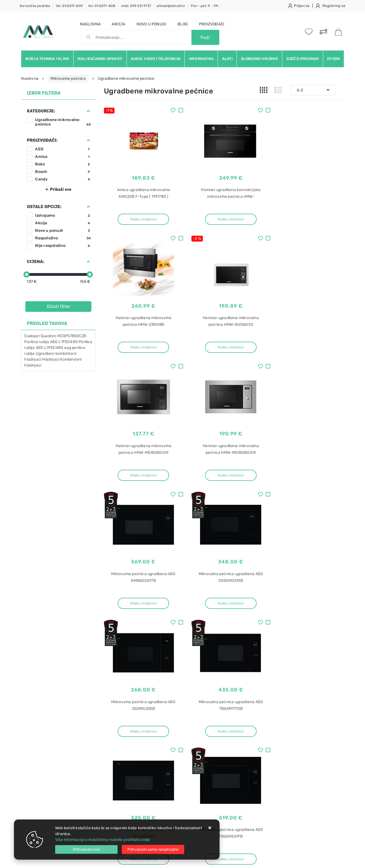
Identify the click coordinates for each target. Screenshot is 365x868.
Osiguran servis (118, 771)
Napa (275, 806)
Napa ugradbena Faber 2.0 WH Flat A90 (306, 738)
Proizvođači (212, 24)
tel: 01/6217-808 (102, 6)
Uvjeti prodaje (117, 721)
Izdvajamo (63, 215)
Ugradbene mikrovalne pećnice (63, 122)
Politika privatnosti (172, 729)
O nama (162, 721)
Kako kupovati (117, 738)
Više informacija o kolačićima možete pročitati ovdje (103, 840)
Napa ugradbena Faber (291, 757)
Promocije (164, 754)
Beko (63, 164)
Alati (227, 59)
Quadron (48, 336)
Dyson (333, 59)
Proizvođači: (42, 140)
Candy (63, 179)
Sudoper (32, 336)
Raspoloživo (63, 238)
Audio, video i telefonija (156, 59)
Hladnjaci (51, 359)
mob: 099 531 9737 (136, 6)
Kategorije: (41, 111)
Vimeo (321, 671)
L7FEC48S (54, 348)
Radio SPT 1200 (284, 787)
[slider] (26, 274)
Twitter (263, 671)
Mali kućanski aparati (100, 59)
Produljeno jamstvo (173, 738)
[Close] (86, 849)
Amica (63, 157)
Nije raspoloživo (63, 246)
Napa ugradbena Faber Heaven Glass (304, 748)
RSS (277, 683)
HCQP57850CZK (72, 336)
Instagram (293, 671)
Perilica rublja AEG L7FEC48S (51, 342)
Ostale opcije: (44, 207)
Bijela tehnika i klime (47, 59)
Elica (274, 816)
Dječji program (303, 59)
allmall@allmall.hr (171, 6)
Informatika (201, 59)
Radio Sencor (282, 777)
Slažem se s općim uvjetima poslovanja (72, 692)
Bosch (63, 172)
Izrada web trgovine (328, 860)
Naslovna (90, 24)
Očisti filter (59, 306)
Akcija (118, 24)
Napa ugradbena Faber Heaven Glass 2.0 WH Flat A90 (304, 724)
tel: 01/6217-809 (69, 6)
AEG (63, 149)
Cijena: (35, 262)
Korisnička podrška (35, 6)
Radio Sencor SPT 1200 (291, 767)
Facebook (235, 671)
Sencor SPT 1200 (285, 796)
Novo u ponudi (152, 24)
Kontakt (111, 729)
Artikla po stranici (287, 629)
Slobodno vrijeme (260, 59)
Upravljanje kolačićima (125, 779)
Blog (183, 24)
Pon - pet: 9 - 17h (205, 6)
